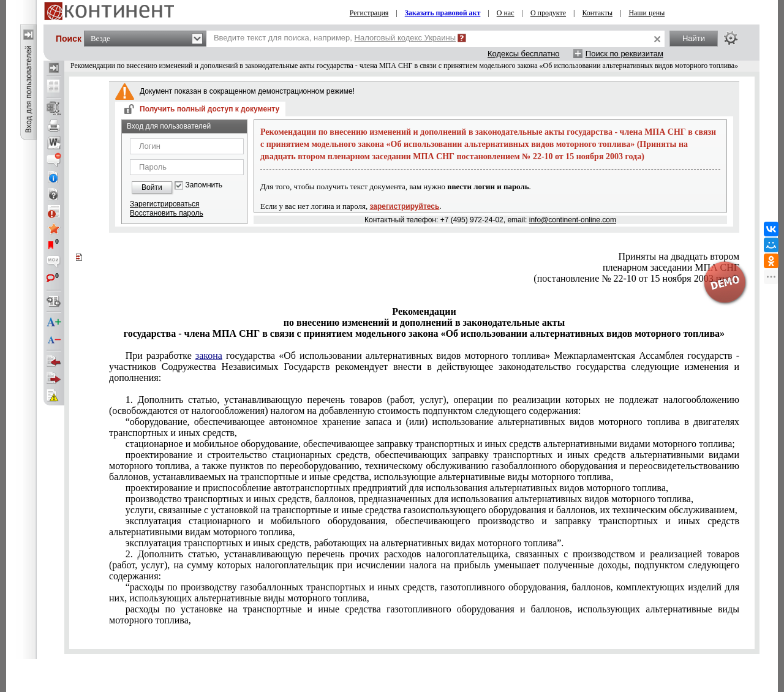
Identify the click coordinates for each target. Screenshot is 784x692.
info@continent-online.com (573, 220)
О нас (506, 13)
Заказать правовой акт (443, 13)
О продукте (548, 13)
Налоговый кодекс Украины (405, 38)
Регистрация (369, 13)
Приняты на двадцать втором (679, 256)
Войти (152, 187)
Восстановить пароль (167, 213)
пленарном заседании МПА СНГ (671, 267)
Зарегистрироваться (164, 204)
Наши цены (646, 13)
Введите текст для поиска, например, (335, 38)
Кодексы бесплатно (524, 54)
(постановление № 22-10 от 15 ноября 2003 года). (636, 278)
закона (209, 355)
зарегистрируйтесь (405, 206)
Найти (694, 38)
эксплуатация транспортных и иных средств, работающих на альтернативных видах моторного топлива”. (345, 543)
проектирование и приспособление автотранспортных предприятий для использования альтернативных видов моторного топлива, (397, 488)
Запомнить (204, 185)
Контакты (597, 13)
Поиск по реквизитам (624, 54)
